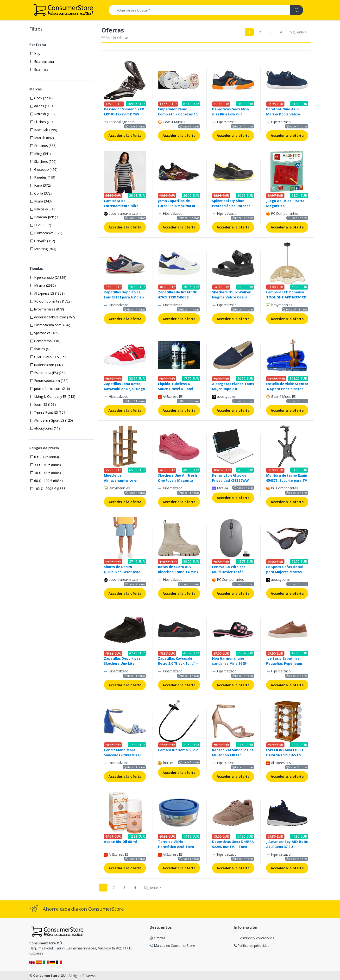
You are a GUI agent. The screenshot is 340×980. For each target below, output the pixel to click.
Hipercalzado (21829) (48, 277)
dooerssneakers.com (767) (53, 317)
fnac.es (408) (42, 349)
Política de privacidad (252, 945)
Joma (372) (41, 185)
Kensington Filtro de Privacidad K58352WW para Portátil (230, 480)
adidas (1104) (42, 106)
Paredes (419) (43, 177)
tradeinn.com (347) (47, 365)
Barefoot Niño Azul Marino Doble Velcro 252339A (283, 114)
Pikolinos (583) (43, 146)
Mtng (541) (41, 154)
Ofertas (157, 938)
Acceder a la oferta (125, 136)
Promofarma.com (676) (50, 325)
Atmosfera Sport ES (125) (52, 420)
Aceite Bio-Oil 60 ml (120, 842)
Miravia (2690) (43, 285)
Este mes (39, 69)
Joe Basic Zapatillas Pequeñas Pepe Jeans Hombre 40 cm (284, 663)
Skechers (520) (43, 161)
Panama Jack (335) (46, 217)
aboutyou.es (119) (46, 428)
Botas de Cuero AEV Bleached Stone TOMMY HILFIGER (178, 572)
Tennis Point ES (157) (48, 412)
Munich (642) (42, 138)
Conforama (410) (45, 341)
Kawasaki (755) (44, 130)
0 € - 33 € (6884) (45, 457)
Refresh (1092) (43, 114)
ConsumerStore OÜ (49, 976)
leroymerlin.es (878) (47, 309)
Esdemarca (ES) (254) (48, 373)
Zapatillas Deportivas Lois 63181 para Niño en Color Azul (124, 297)
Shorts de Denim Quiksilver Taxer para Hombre (122, 572)
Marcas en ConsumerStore (172, 945)
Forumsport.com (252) (49, 381)
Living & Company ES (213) (53, 396)
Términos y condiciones (254, 938)
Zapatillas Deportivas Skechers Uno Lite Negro (122, 663)
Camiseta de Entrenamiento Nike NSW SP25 (121, 206)
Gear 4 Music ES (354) (49, 357)
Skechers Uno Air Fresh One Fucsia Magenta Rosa (177, 480)
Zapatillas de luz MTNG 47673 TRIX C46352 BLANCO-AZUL (178, 297)
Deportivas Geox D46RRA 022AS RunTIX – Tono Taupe (233, 847)
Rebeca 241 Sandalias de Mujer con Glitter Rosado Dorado (233, 755)
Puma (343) (41, 201)
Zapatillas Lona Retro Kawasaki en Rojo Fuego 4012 (124, 389)
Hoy (35, 54)
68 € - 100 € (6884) (47, 481)
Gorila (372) (41, 193)
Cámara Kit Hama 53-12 (178, 750)
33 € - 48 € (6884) (46, 465)
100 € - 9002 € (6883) (48, 489)
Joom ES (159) (43, 404)
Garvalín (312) (43, 241)
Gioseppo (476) (44, 169)
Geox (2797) (41, 98)
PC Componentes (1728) (51, 301)
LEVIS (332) (41, 225)
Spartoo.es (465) (45, 333)
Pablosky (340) (43, 209)
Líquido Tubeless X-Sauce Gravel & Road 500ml (175, 389)
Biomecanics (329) (46, 233)
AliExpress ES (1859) (47, 293)
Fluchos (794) (42, 122)
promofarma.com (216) (50, 389)
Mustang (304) (43, 249)
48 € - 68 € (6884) (46, 473)
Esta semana (42, 61)
